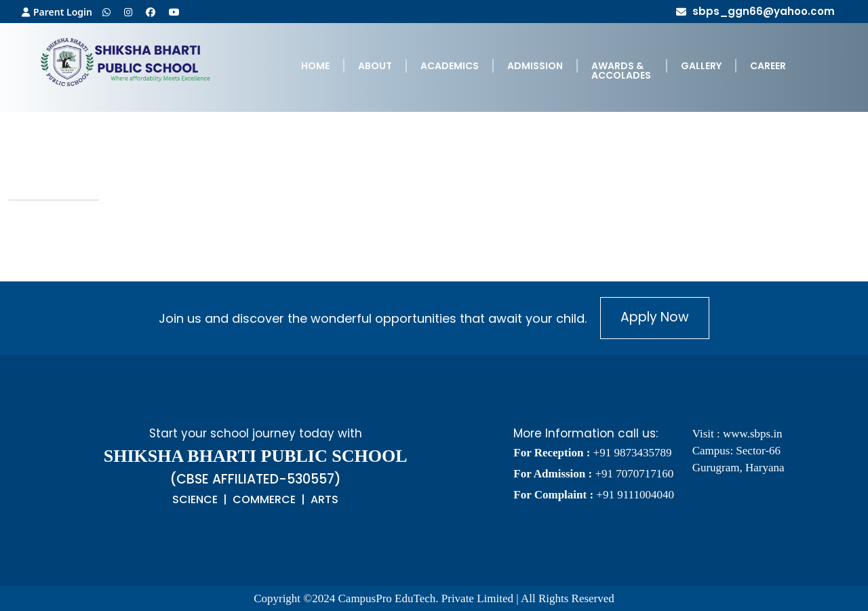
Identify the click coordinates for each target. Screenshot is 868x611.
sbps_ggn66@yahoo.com (755, 11)
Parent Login (57, 12)
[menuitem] (315, 71)
